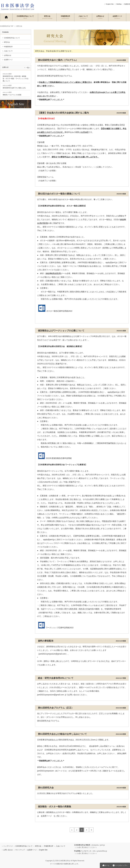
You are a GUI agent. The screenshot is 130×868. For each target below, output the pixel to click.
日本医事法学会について (25, 17)
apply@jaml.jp (113, 392)
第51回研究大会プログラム (48, 721)
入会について (83, 17)
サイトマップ (20, 850)
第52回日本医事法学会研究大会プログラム (55, 76)
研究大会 (47, 17)
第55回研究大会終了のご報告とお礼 (14, 88)
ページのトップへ (121, 865)
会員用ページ (117, 17)
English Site (110, 4)
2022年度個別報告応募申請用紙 (54, 458)
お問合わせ (100, 17)
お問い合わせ (8, 850)
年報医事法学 (65, 17)
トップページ (8, 846)
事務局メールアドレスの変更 (12, 95)
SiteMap (119, 4)
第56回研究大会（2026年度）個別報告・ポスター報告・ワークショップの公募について (16, 79)
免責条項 (127, 4)
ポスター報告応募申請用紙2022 (55, 311)
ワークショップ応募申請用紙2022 (55, 628)
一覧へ (28, 68)
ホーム (107, 865)
